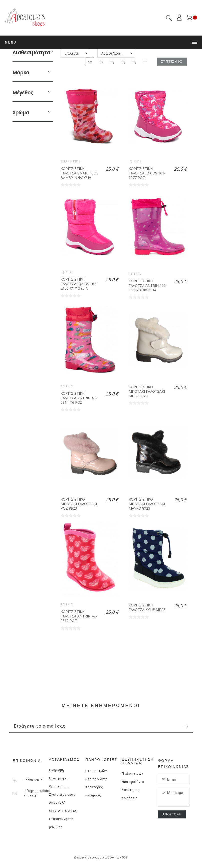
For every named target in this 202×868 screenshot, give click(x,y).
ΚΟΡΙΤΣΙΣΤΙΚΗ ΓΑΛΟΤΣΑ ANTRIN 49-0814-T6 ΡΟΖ (79, 398)
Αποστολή (57, 803)
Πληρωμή (57, 770)
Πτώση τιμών (96, 771)
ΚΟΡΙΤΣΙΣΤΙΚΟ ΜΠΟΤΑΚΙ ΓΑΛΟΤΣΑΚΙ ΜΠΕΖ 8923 (147, 391)
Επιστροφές (59, 778)
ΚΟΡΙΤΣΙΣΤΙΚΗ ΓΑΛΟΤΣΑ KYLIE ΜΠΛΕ (147, 607)
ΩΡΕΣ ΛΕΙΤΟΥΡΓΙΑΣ (64, 811)
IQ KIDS (135, 161)
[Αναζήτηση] (169, 18)
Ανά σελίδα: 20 (114, 53)
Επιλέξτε (72, 53)
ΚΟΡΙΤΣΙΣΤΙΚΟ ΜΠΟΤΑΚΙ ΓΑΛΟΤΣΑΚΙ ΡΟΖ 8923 (79, 504)
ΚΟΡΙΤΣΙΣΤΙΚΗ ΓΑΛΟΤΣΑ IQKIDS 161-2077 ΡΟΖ (147, 173)
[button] (52, 53)
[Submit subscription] (185, 726)
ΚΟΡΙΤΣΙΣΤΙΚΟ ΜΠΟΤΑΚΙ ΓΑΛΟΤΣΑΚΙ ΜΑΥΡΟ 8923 (147, 504)
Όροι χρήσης (59, 786)
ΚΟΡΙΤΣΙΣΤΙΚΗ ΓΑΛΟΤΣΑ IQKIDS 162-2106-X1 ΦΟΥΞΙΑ (79, 284)
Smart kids (71, 161)
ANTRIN (135, 274)
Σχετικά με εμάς (62, 795)
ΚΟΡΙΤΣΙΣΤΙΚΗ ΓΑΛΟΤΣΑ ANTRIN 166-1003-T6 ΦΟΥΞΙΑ (148, 285)
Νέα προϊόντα (97, 779)
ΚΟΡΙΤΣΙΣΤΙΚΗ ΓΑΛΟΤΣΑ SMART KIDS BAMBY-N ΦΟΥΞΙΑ (79, 173)
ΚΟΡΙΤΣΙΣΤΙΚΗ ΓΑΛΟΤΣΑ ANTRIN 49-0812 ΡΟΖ (79, 616)
